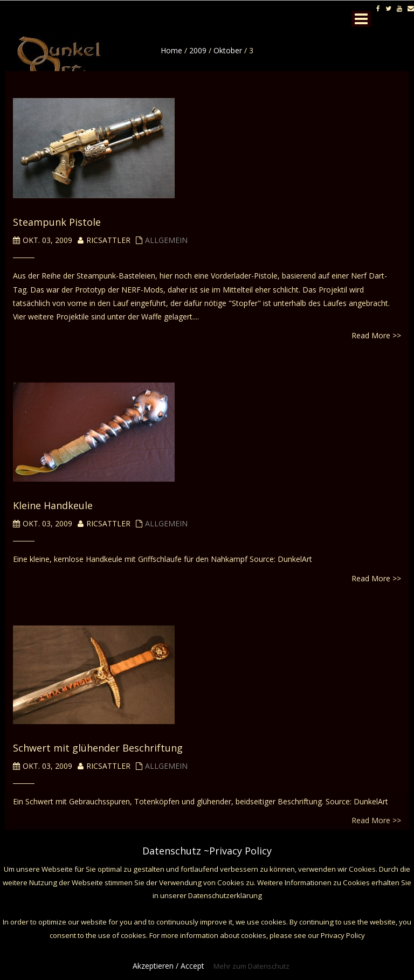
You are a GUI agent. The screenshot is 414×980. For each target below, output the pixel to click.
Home (171, 50)
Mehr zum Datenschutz (251, 966)
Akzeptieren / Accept (168, 966)
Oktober (228, 50)
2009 (198, 50)
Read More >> (376, 335)
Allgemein (166, 240)
